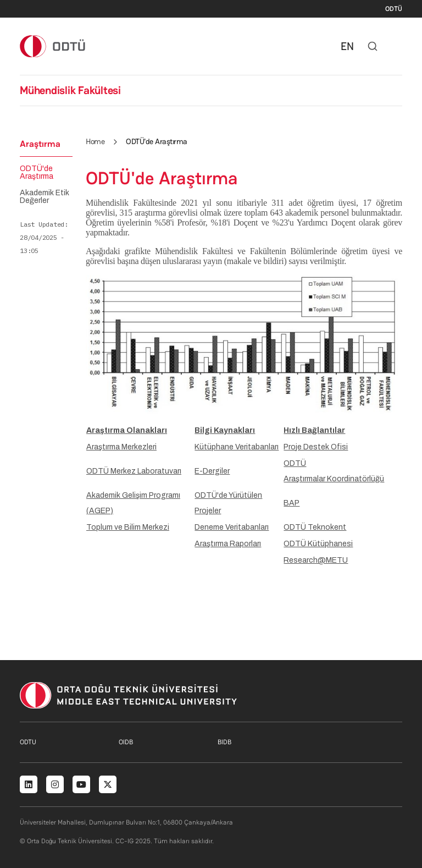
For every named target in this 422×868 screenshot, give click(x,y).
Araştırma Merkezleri (121, 447)
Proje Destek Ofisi (316, 447)
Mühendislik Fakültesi (70, 90)
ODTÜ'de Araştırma (37, 173)
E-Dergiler (212, 471)
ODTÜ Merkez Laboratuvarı (134, 471)
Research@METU (316, 560)
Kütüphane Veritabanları (237, 447)
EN (347, 46)
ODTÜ (394, 9)
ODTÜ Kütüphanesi (318, 544)
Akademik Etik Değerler (45, 197)
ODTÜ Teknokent (315, 527)
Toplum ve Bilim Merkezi (128, 527)
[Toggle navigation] (397, 46)
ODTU (28, 742)
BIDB (224, 742)
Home (95, 141)
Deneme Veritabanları (232, 527)
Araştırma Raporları (228, 544)
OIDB (126, 742)
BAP (291, 503)
